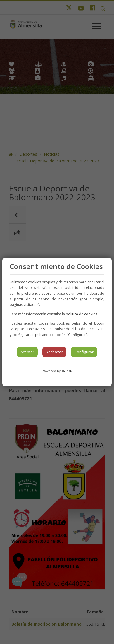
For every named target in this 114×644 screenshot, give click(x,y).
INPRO (67, 371)
